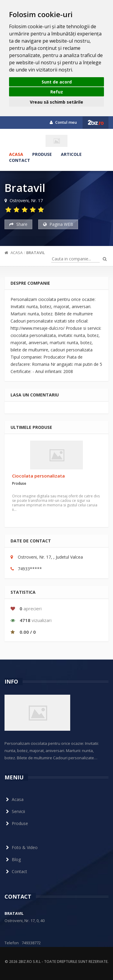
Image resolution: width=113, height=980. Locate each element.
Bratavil (36, 253)
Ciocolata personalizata (38, 476)
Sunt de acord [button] (57, 82)
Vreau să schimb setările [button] (56, 102)
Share (18, 224)
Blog (13, 859)
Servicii (15, 811)
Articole (71, 154)
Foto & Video (21, 847)
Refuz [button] (57, 92)
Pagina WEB (58, 224)
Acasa (16, 154)
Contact (20, 160)
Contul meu (63, 122)
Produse (42, 154)
